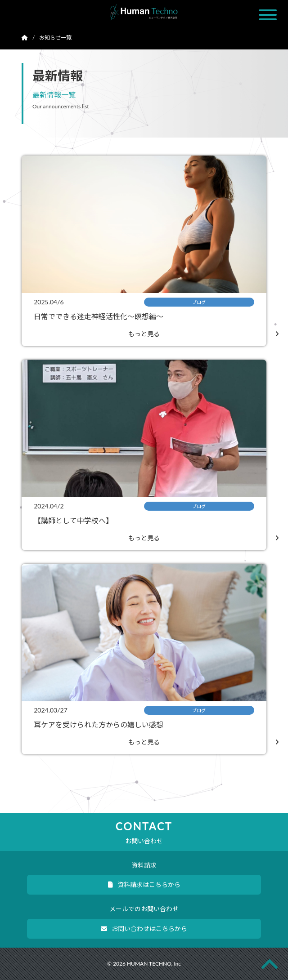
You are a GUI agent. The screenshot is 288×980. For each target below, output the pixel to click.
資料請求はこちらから (144, 884)
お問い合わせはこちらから (144, 929)
